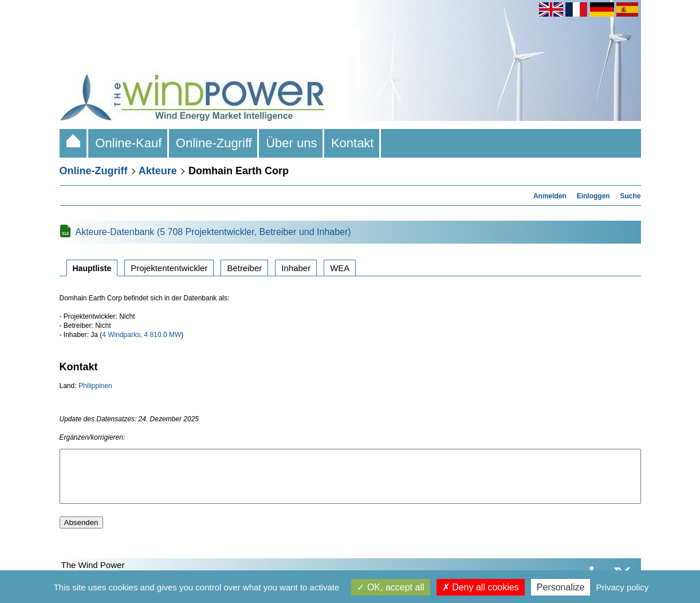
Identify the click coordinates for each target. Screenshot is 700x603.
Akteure (158, 171)
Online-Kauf (129, 143)
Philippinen (95, 386)
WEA (340, 268)
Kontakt (353, 143)
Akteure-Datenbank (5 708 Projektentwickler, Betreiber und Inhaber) (213, 232)
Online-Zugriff (214, 143)
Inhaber (296, 268)
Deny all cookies (481, 587)
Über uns (292, 143)
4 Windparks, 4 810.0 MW (141, 335)
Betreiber (244, 268)
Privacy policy (623, 587)
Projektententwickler (169, 268)
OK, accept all (390, 587)
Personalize (561, 587)
